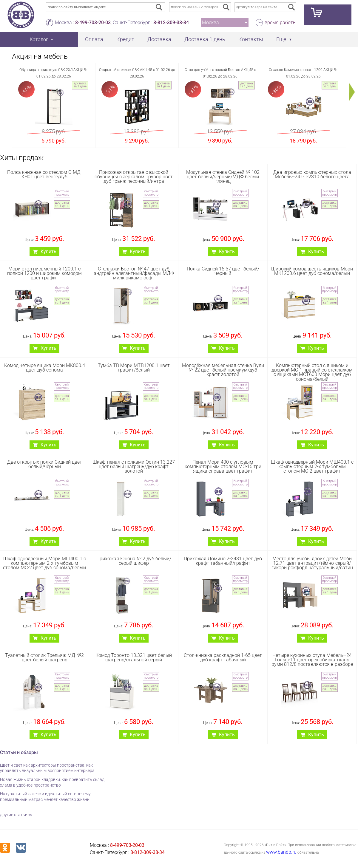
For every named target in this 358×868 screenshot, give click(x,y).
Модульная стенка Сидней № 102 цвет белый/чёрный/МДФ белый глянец (223, 177)
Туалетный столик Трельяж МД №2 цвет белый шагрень (44, 657)
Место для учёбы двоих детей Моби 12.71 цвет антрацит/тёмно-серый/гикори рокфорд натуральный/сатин (312, 563)
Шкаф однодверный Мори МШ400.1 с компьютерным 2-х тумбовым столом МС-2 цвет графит (312, 467)
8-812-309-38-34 (171, 23)
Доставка (159, 39)
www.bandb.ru (281, 852)
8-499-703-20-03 (93, 23)
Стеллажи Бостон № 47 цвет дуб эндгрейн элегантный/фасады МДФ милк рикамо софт (134, 273)
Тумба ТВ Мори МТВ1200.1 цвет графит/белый (134, 368)
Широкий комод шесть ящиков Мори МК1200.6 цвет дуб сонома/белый (312, 271)
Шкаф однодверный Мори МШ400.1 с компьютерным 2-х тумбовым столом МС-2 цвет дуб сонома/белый (44, 563)
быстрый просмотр (62, 193)
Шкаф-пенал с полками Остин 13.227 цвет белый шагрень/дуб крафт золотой (134, 467)
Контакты (251, 39)
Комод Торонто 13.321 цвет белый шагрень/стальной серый (134, 657)
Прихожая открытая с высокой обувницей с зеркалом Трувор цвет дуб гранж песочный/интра (134, 177)
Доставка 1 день (205, 39)
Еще (281, 39)
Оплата (94, 39)
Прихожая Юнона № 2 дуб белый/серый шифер (134, 561)
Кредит (125, 39)
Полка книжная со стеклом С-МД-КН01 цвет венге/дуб (45, 174)
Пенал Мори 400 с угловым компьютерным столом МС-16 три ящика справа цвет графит (223, 467)
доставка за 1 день (80, 85)
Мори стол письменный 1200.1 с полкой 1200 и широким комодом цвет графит (44, 273)
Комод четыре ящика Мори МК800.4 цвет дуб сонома (45, 368)
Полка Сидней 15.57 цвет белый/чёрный (223, 271)
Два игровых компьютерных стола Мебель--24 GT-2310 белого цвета (312, 174)
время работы (281, 23)
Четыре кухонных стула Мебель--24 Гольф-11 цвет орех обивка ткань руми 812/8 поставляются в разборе (312, 660)
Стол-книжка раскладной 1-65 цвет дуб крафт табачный (223, 657)
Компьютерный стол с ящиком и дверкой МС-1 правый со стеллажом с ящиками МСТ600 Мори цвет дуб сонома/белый (312, 372)
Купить (48, 252)
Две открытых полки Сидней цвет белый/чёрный (45, 464)
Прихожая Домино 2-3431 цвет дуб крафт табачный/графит (223, 561)
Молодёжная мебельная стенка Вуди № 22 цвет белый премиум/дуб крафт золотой (223, 370)
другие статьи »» (16, 815)
